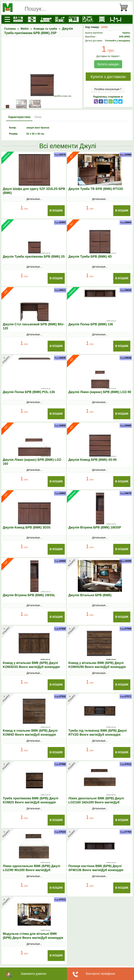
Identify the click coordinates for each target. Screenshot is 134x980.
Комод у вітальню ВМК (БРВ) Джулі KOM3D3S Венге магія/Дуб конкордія (31, 665)
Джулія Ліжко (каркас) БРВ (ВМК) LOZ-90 (100, 392)
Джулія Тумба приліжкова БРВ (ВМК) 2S (34, 257)
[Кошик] (125, 8)
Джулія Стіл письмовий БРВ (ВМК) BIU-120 (33, 326)
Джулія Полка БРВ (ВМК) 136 (91, 324)
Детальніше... (34, 199)
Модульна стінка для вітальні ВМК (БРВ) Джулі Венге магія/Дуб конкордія (33, 936)
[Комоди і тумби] (101, 19)
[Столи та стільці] (115, 19)
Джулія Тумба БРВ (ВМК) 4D (90, 257)
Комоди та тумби (45, 29)
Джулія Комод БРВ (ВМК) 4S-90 (92, 460)
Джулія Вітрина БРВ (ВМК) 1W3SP (95, 527)
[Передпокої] (73, 19)
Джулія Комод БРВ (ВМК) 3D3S (27, 527)
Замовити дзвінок (33, 974)
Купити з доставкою (108, 77)
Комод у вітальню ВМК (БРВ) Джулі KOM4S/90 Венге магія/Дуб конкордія (97, 665)
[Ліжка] (46, 19)
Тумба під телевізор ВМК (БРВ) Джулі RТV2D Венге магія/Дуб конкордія (98, 733)
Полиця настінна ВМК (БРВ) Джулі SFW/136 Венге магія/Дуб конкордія (96, 868)
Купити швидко (108, 64)
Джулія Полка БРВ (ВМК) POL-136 (29, 392)
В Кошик (56, 211)
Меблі (25, 29)
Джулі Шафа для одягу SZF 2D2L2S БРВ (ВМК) (34, 191)
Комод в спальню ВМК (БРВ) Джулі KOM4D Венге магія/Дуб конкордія (30, 733)
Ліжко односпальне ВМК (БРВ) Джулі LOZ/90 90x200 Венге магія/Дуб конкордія (31, 870)
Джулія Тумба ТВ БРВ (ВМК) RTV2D (96, 189)
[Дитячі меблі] (59, 19)
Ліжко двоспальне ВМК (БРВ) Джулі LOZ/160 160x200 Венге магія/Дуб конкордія (96, 802)
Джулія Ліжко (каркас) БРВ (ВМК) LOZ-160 (32, 462)
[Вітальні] (87, 19)
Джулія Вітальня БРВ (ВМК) (90, 595)
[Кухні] (18, 19)
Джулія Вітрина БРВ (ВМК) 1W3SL (29, 595)
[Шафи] (32, 19)
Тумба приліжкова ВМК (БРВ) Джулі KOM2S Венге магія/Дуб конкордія (31, 800)
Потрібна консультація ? (108, 89)
